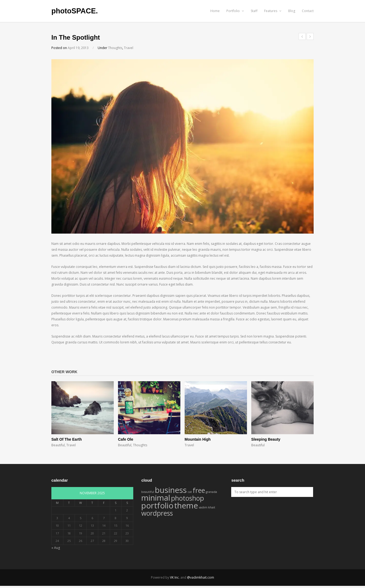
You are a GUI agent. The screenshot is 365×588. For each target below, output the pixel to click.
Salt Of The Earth (67, 439)
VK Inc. (175, 577)
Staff (254, 11)
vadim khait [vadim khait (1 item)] (207, 507)
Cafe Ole (126, 439)
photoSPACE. (75, 11)
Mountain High (198, 439)
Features (273, 11)
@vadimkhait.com (201, 577)
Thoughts (115, 48)
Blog (292, 11)
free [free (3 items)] (199, 490)
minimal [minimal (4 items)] (156, 498)
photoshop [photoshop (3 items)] (187, 498)
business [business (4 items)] (171, 490)
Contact (308, 11)
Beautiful (58, 445)
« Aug (56, 548)
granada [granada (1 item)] (211, 492)
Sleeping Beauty (266, 439)
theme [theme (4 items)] (186, 505)
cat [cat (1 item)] (190, 492)
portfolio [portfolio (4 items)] (157, 505)
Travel (129, 48)
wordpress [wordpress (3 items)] (157, 513)
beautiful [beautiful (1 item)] (148, 492)
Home (215, 11)
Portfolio (235, 11)
